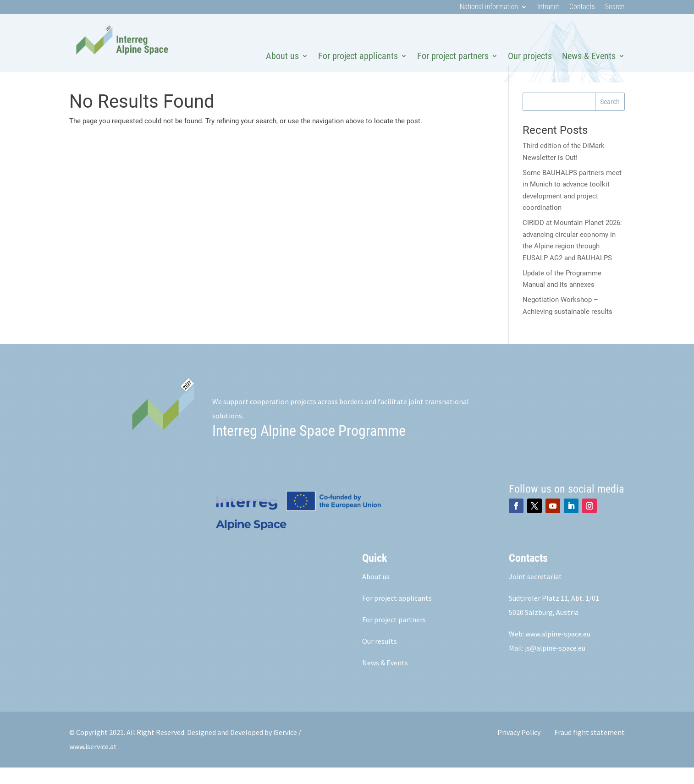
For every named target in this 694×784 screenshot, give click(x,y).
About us (282, 56)
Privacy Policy (519, 749)
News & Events (589, 56)
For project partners (453, 56)
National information (489, 7)
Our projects (530, 56)
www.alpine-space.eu (558, 650)
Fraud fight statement (589, 749)
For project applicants (358, 56)
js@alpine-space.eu (555, 664)
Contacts (582, 7)
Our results (380, 658)
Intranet (548, 7)
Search (615, 7)
